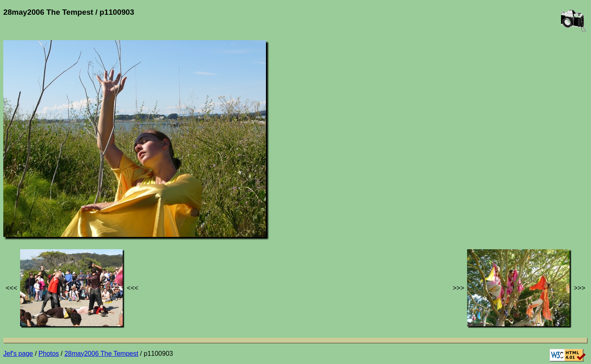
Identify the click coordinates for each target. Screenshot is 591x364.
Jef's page (18, 354)
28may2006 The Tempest (101, 354)
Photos (49, 354)
